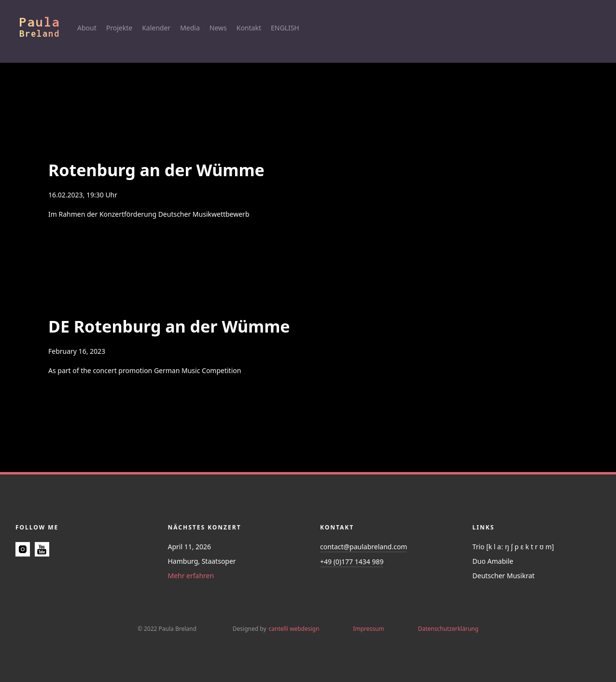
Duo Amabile (493, 561)
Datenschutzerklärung (448, 629)
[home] (48, 27)
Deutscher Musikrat (504, 576)
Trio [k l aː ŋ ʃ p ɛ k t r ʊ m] (513, 547)
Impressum (368, 629)
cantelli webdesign (294, 629)
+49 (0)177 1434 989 (352, 562)
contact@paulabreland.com (364, 547)
